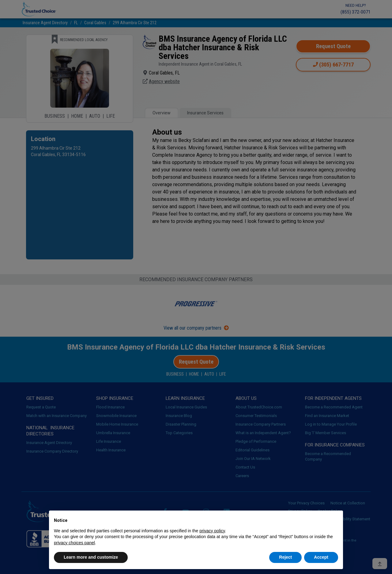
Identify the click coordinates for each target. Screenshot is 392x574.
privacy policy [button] (212, 531)
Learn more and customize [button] (91, 557)
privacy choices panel (74, 543)
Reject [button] (285, 557)
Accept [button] (321, 557)
